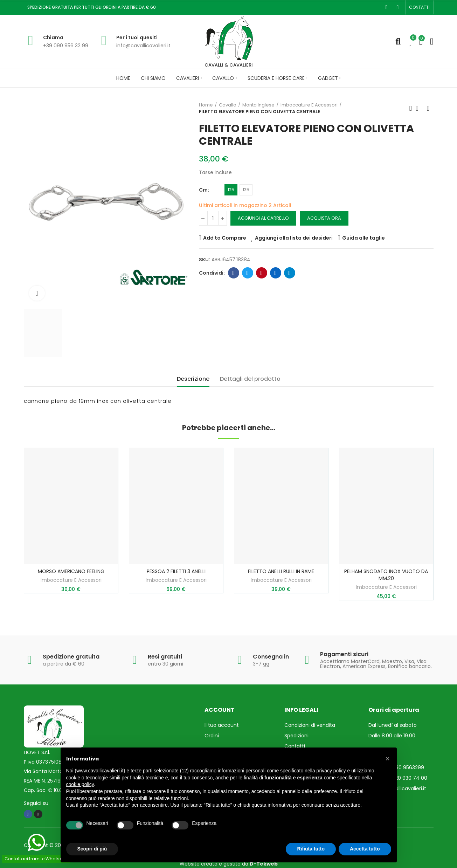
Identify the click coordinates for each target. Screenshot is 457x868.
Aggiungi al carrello (263, 218)
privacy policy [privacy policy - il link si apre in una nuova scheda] (331, 771)
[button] (419, 7)
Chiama (53, 37)
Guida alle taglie (363, 238)
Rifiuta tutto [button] (311, 849)
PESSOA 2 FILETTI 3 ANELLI (176, 571)
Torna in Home (420, 108)
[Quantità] (213, 218)
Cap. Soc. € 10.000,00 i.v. (54, 790)
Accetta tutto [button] (365, 849)
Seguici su (36, 803)
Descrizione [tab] (193, 379)
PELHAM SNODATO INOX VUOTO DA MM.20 (386, 575)
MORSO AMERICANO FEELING (71, 571)
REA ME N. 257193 (44, 781)
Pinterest (261, 273)
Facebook (233, 273)
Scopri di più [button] (92, 849)
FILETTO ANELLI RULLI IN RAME (281, 571)
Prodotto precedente (411, 108)
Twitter (247, 273)
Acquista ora (324, 218)
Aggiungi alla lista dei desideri (294, 238)
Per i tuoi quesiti (137, 37)
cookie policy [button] (80, 784)
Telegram (289, 273)
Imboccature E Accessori (71, 580)
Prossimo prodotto (428, 108)
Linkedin (275, 273)
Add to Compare (225, 238)
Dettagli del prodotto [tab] (250, 379)
